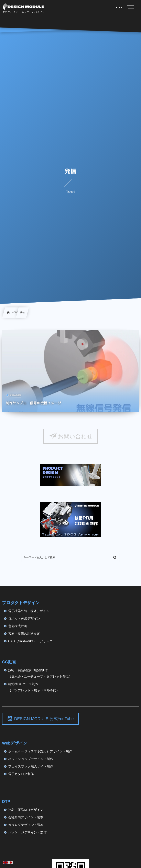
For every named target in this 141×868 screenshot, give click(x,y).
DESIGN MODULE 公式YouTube (44, 719)
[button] (130, 5)
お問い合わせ (75, 436)
